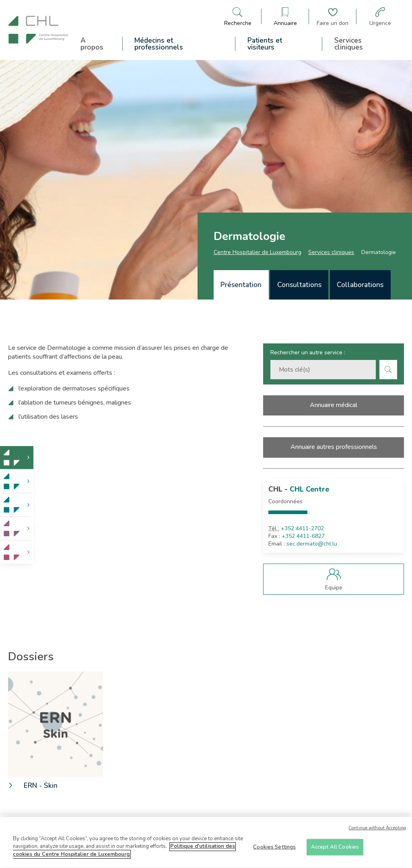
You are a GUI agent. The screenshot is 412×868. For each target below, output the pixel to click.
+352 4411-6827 (303, 536)
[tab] (241, 285)
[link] (17, 458)
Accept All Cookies (335, 850)
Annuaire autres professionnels (334, 447)
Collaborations (360, 285)
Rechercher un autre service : (308, 352)
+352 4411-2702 (302, 529)
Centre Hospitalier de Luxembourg (257, 252)
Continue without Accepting (377, 831)
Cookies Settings (274, 850)
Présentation (241, 285)
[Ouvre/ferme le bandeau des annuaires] (285, 17)
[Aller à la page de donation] (333, 17)
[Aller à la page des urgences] (380, 17)
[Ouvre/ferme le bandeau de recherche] (238, 17)
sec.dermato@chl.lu (312, 544)
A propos (92, 44)
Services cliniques (349, 44)
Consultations (299, 285)
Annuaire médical (334, 405)
